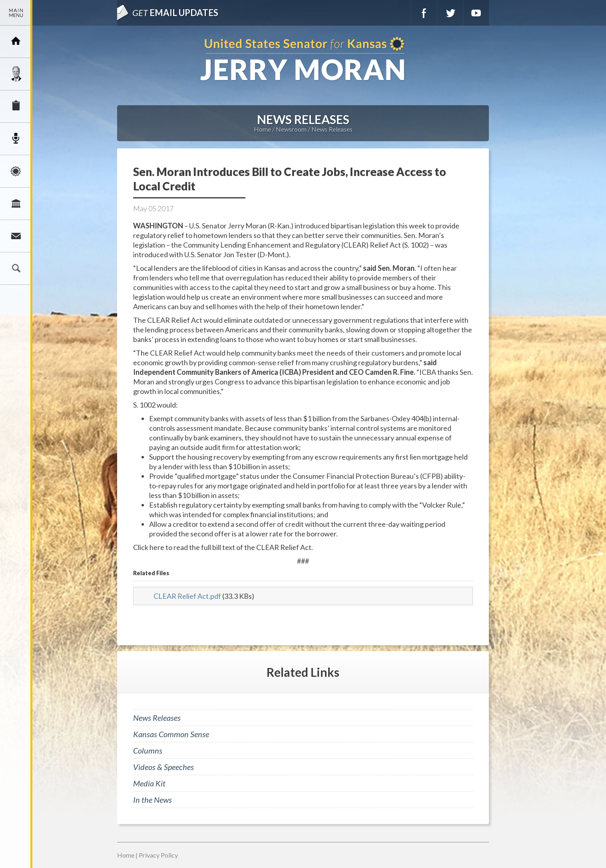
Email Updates (175, 13)
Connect (16, 236)
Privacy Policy (158, 855)
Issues (16, 171)
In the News (152, 800)
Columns (148, 750)
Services (16, 106)
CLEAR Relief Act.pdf (187, 596)
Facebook (424, 13)
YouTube (476, 13)
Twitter (450, 13)
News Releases (332, 129)
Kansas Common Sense (171, 734)
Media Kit (149, 783)
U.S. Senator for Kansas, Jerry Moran (303, 59)
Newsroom (16, 139)
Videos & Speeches (163, 767)
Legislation (16, 204)
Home (262, 129)
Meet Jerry (16, 74)
